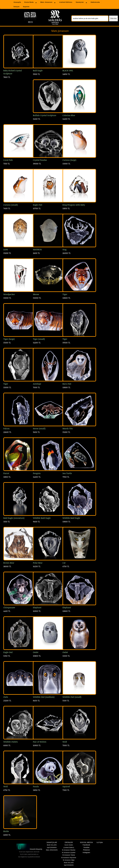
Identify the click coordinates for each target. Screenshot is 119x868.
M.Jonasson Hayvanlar (69, 858)
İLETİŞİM (100, 842)
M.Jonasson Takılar (69, 855)
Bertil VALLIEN (52, 845)
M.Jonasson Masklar (69, 850)
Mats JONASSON (52, 850)
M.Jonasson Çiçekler (69, 853)
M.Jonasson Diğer (69, 860)
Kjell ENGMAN (52, 847)
